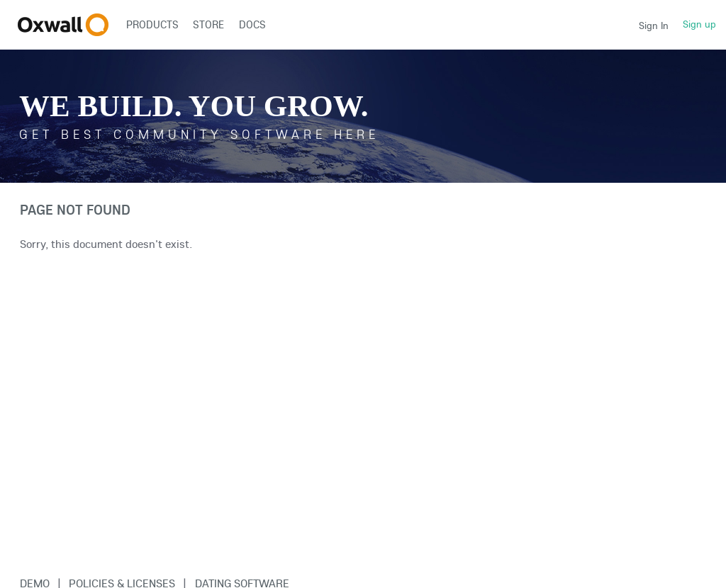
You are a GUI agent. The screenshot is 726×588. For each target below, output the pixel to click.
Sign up (699, 24)
